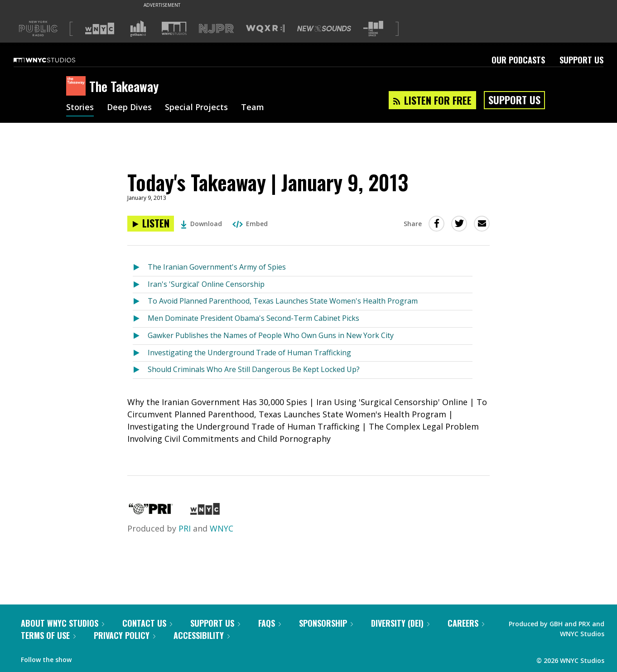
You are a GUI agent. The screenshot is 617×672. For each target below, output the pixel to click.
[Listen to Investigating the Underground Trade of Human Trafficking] (140, 353)
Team (253, 108)
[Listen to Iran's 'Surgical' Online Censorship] (140, 285)
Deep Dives (129, 108)
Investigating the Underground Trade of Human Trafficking (249, 353)
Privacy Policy (125, 635)
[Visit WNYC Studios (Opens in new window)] (174, 28)
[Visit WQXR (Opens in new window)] (265, 29)
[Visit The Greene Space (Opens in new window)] (373, 29)
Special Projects (196, 108)
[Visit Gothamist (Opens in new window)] (138, 29)
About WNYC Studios (63, 623)
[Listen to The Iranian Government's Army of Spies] (140, 268)
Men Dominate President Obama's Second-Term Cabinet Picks (253, 318)
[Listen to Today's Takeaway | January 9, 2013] (151, 224)
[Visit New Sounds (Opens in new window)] (324, 29)
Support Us (581, 60)
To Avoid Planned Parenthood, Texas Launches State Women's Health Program (283, 301)
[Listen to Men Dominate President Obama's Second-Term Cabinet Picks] (140, 319)
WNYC (222, 528)
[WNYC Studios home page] (56, 60)
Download (201, 224)
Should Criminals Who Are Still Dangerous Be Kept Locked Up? (254, 369)
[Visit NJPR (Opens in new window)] (216, 29)
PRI (185, 528)
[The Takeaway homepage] (78, 87)
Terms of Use (48, 635)
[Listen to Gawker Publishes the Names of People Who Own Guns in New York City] (140, 336)
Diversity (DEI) (400, 623)
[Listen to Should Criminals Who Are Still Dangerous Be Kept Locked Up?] (140, 370)
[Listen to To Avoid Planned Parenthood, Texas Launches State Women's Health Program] (140, 302)
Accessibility (202, 635)
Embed (250, 224)
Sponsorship (326, 623)
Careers (466, 623)
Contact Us (147, 623)
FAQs (270, 623)
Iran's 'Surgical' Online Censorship (206, 284)
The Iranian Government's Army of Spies (217, 267)
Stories (80, 108)
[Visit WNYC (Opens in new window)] (100, 29)
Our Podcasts (518, 60)
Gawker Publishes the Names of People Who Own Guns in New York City (271, 335)
